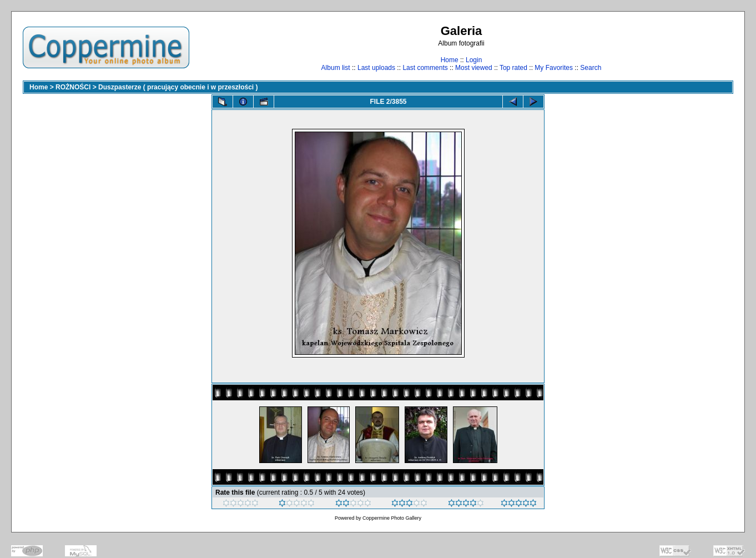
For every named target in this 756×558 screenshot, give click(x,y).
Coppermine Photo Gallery (392, 518)
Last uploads (376, 68)
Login (474, 60)
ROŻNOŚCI (73, 87)
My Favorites (554, 68)
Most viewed (474, 68)
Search (591, 68)
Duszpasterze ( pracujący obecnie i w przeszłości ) (178, 87)
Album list (336, 68)
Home (450, 60)
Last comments (425, 68)
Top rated (513, 68)
